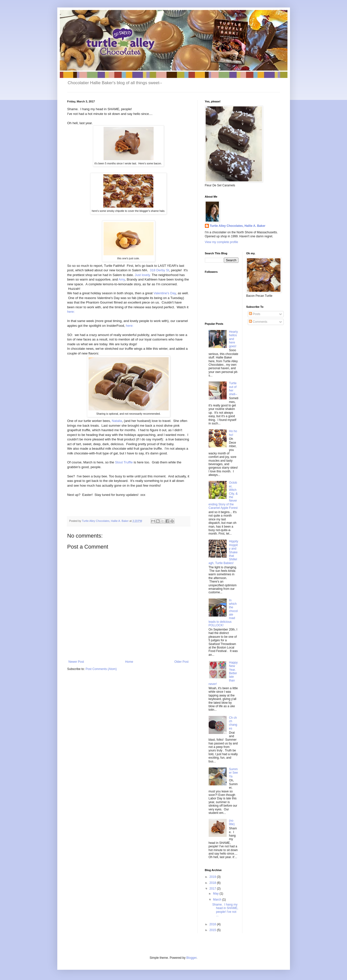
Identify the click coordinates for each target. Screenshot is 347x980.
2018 (213, 883)
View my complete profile (222, 242)
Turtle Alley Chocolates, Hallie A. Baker (238, 226)
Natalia (117, 421)
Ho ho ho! (233, 433)
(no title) (232, 822)
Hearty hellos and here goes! (233, 339)
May (216, 894)
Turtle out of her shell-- (233, 389)
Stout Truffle (123, 462)
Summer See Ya (233, 773)
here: (72, 312)
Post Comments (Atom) (101, 669)
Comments (258, 322)
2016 (213, 924)
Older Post (182, 662)
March (218, 900)
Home (129, 662)
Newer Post (76, 662)
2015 (213, 930)
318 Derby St (159, 270)
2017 (213, 889)
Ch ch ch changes (233, 723)
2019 (213, 877)
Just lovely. (142, 275)
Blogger (192, 958)
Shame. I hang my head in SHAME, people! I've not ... (225, 910)
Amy (122, 279)
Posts (255, 314)
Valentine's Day (164, 293)
